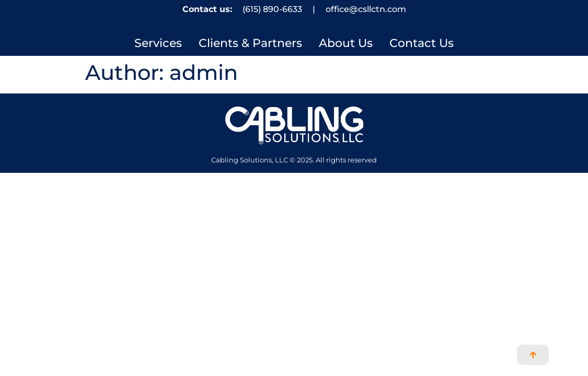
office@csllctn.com (366, 9)
